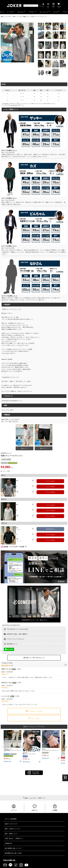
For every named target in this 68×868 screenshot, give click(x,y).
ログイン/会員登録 (11, 819)
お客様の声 (8, 843)
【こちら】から (14, 105)
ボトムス (22, 12)
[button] (2, 747)
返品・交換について (11, 834)
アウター (33, 12)
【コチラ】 (12, 152)
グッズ (56, 12)
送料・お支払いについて (12, 829)
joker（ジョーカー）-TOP (8, 17)
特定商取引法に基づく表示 (13, 853)
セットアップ (45, 12)
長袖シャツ (26, 17)
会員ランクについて (11, 824)
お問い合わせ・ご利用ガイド (14, 838)
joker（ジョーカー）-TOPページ (35, 798)
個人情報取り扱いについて (13, 848)
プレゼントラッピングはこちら (15, 639)
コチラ (16, 419)
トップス (11, 12)
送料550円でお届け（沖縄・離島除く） (18, 634)
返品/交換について (12, 644)
